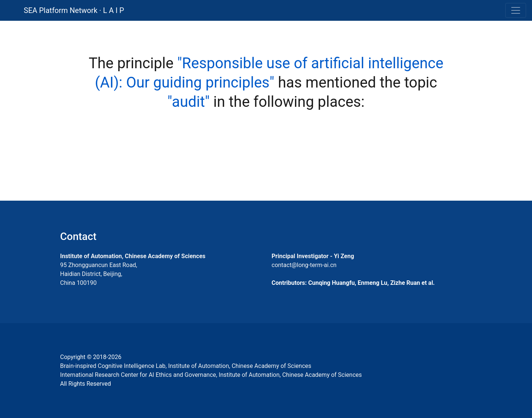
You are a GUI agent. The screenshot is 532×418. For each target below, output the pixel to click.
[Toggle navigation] (516, 10)
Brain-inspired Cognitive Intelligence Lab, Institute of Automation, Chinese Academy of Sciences (186, 366)
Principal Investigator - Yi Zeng (313, 256)
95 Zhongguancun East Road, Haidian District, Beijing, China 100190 (99, 274)
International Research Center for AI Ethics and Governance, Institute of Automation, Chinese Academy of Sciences (211, 375)
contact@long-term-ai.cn (304, 265)
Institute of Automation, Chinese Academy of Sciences (133, 256)
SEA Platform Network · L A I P (74, 10)
